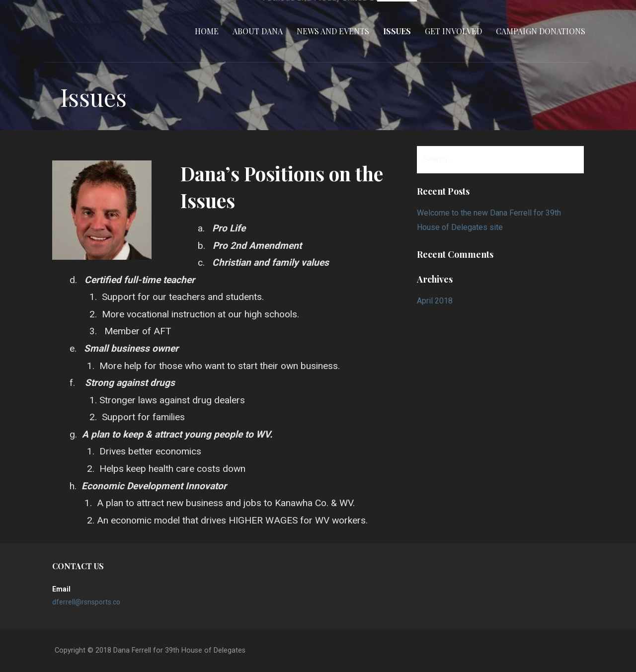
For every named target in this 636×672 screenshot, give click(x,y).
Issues (397, 31)
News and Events (333, 31)
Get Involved (453, 31)
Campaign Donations (541, 31)
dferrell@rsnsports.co (86, 602)
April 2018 (435, 301)
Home (207, 31)
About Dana (258, 31)
